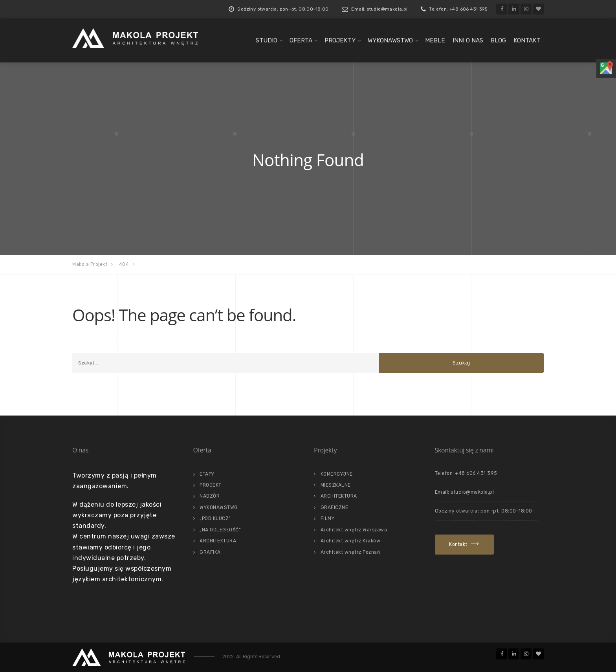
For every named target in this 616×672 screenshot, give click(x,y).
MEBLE (435, 40)
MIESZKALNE (336, 485)
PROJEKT (211, 485)
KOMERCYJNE (337, 474)
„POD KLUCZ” (215, 518)
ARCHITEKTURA (218, 541)
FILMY (328, 518)
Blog (498, 40)
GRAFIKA (210, 552)
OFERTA (301, 40)
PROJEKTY (340, 40)
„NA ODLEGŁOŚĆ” (220, 530)
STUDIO (267, 40)
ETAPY (207, 474)
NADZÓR (210, 496)
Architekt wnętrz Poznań (350, 552)
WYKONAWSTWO (390, 40)
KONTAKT (527, 40)
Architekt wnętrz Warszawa (354, 530)
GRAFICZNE (335, 507)
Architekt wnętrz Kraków (351, 541)
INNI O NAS (468, 40)
